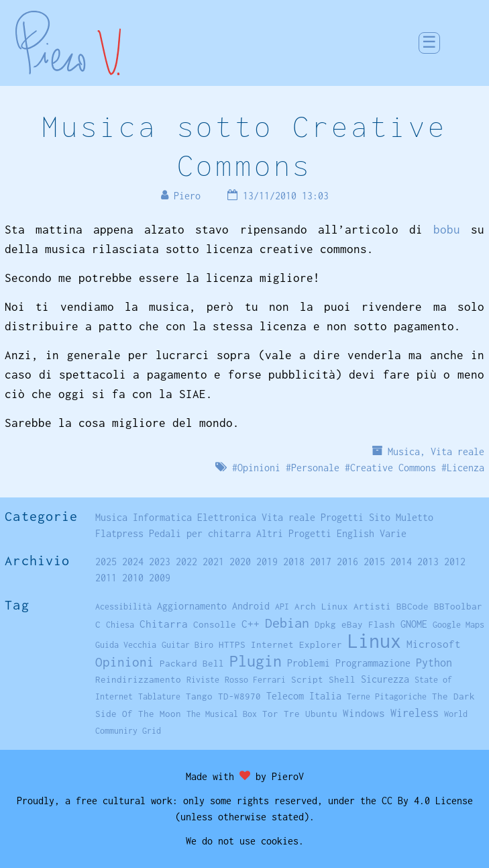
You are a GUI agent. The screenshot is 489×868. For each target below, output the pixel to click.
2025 (106, 562)
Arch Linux (321, 606)
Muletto (415, 517)
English (356, 533)
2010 (133, 578)
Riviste (203, 680)
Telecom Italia (304, 696)
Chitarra (164, 624)
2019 (267, 562)
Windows (364, 713)
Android (251, 606)
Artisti (372, 606)
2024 (133, 562)
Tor (270, 714)
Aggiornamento (192, 606)
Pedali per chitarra (200, 533)
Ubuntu (321, 714)
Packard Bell (192, 663)
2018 (294, 562)
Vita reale (457, 451)
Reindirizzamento (138, 679)
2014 (401, 562)
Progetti (342, 517)
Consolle (215, 624)
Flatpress (119, 533)
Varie (393, 533)
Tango (199, 696)
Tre (292, 714)
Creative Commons (393, 468)
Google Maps (458, 625)
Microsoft (434, 644)
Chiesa (120, 625)
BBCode (413, 606)
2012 (455, 562)
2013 (428, 562)
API (282, 607)
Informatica (162, 517)
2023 (160, 562)
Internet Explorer (296, 644)
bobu (447, 230)
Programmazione (373, 663)
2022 (186, 562)
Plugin (256, 661)
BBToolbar (458, 606)
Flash (382, 624)
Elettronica (227, 517)
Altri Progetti (294, 533)
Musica (404, 451)
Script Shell (323, 679)
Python (434, 663)
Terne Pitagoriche (387, 696)
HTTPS (232, 644)
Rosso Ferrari (255, 680)
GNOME (414, 624)
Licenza (466, 468)
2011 (106, 578)
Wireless (415, 713)
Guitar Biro (187, 645)
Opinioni (259, 468)
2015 (374, 562)
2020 (240, 562)
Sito (380, 517)
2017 (321, 562)
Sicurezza (385, 679)
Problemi (309, 663)
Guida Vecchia (126, 645)
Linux (374, 641)
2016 (347, 562)
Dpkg (325, 624)
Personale (315, 468)
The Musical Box (222, 714)
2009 (160, 578)
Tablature (159, 696)
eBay (352, 624)
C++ (251, 624)
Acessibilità (123, 607)
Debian (287, 623)
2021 (213, 562)
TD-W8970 (239, 696)
